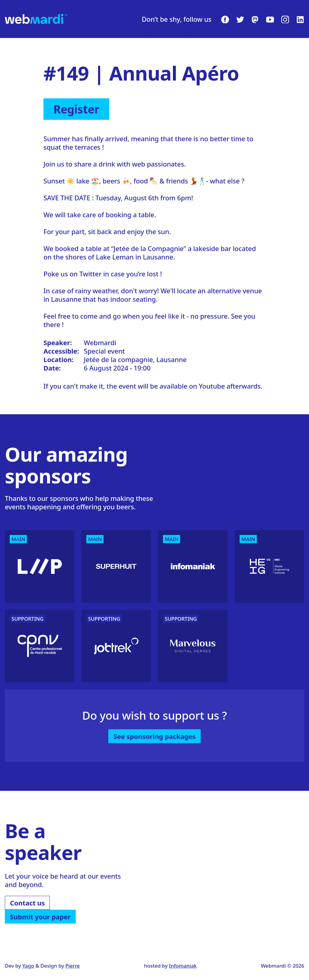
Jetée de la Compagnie (149, 248)
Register (76, 109)
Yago (28, 966)
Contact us (27, 903)
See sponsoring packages (154, 736)
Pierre (73, 966)
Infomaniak (183, 966)
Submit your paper (40, 917)
